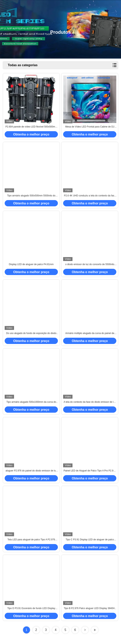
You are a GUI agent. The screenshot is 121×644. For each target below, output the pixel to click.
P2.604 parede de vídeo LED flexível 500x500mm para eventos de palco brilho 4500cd (31, 127)
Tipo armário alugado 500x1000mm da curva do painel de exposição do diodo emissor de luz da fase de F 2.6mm (31, 402)
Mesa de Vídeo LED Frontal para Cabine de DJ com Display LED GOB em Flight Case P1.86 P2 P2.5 (90, 127)
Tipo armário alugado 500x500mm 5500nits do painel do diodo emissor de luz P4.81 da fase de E (31, 196)
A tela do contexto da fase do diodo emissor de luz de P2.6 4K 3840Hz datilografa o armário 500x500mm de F (90, 402)
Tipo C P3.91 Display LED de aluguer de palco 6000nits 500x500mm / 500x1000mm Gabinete (90, 540)
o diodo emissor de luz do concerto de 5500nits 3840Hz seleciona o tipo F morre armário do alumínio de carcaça (90, 265)
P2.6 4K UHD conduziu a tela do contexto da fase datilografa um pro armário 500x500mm (90, 196)
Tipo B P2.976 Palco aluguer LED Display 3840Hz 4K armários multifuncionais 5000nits (90, 608)
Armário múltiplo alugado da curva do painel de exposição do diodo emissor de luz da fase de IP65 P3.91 (90, 333)
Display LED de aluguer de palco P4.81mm (31, 264)
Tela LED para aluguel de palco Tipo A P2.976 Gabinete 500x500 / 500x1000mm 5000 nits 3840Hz (31, 540)
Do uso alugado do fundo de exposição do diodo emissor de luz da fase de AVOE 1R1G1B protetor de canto (31, 333)
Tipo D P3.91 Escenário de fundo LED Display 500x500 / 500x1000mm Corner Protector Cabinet (31, 608)
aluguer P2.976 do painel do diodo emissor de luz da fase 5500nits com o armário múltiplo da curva (31, 471)
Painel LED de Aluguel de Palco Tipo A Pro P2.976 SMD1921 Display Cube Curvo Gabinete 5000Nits (90, 471)
